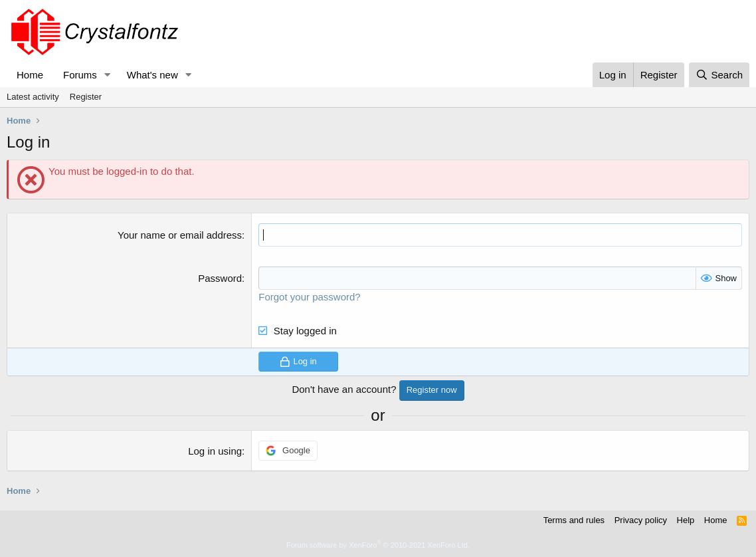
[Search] (719, 75)
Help (686, 520)
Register (86, 97)
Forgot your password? (309, 297)
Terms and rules (574, 520)
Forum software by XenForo (378, 545)
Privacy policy (641, 520)
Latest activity (33, 97)
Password (220, 278)
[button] (108, 75)
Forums (80, 75)
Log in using (215, 451)
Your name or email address (180, 235)
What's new (152, 75)
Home (30, 75)
